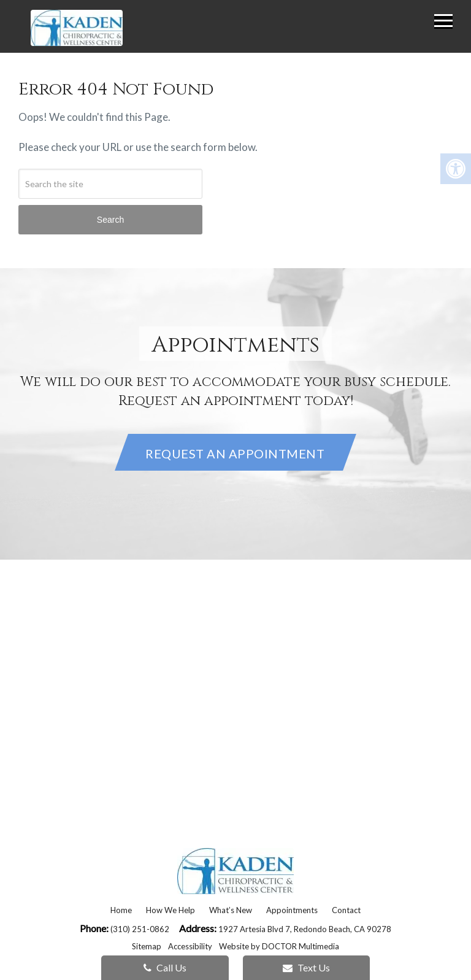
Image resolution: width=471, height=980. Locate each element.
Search (110, 220)
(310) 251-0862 (141, 929)
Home (121, 910)
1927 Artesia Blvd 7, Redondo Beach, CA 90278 (305, 929)
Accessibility (190, 946)
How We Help (170, 910)
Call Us (165, 967)
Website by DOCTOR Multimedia (279, 946)
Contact (346, 910)
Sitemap (147, 946)
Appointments (292, 910)
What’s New (231, 910)
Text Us (306, 967)
